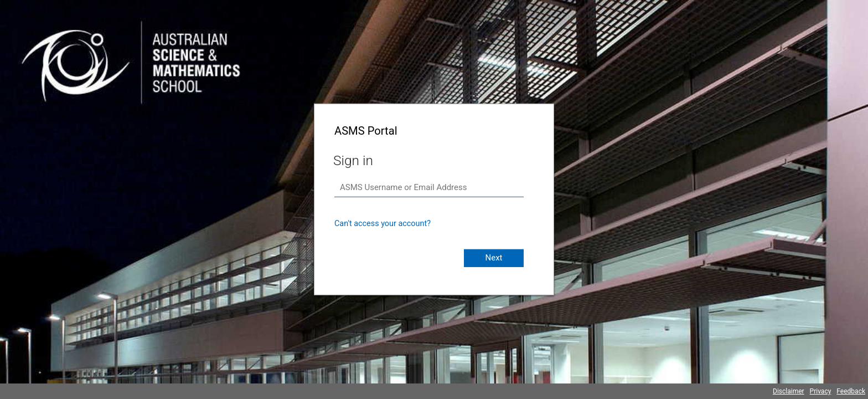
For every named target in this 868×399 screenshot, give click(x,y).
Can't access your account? (383, 224)
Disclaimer (789, 391)
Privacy (821, 391)
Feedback (851, 391)
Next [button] (494, 258)
